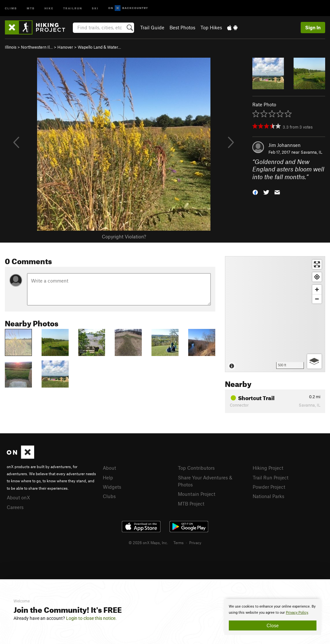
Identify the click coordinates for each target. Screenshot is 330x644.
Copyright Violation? (124, 236)
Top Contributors (196, 468)
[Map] (275, 314)
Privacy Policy (297, 613)
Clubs (109, 496)
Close (273, 625)
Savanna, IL (311, 152)
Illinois (11, 47)
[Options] (314, 361)
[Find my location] (317, 277)
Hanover (65, 47)
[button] (255, 192)
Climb (11, 8)
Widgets (112, 487)
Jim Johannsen (285, 145)
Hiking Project (268, 468)
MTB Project (191, 504)
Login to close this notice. (91, 618)
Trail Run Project (271, 477)
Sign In (313, 27)
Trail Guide (152, 27)
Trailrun (73, 8)
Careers (15, 507)
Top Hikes (211, 27)
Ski (95, 8)
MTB (31, 8)
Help (108, 477)
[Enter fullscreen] (317, 264)
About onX (18, 497)
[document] (273, 617)
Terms (179, 543)
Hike (49, 8)
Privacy (195, 543)
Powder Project (269, 487)
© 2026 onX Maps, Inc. (148, 543)
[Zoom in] (317, 289)
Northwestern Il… (37, 47)
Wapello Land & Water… (99, 47)
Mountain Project (197, 494)
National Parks (268, 496)
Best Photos (182, 27)
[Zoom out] (317, 299)
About (109, 468)
